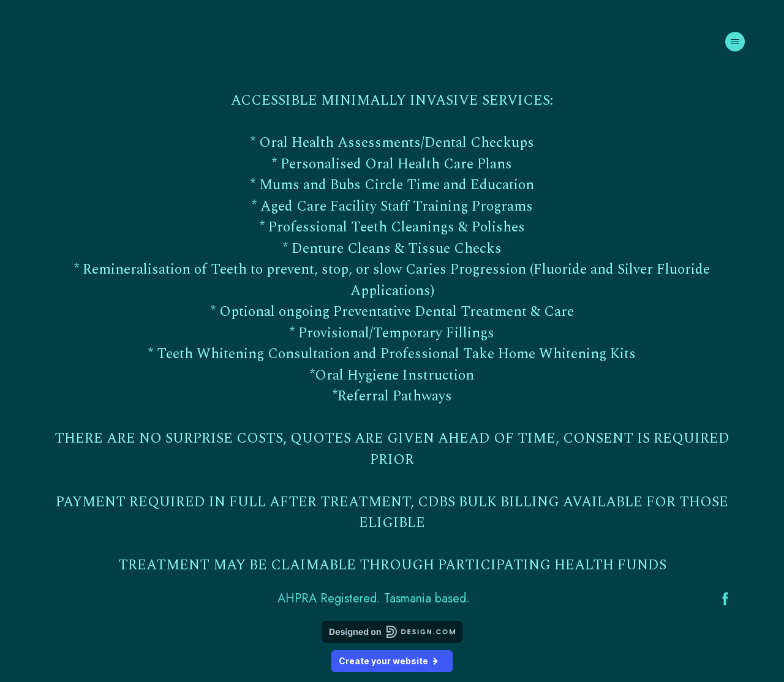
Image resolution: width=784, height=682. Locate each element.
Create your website (392, 661)
